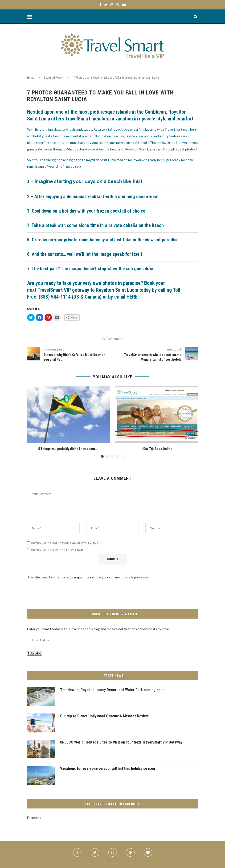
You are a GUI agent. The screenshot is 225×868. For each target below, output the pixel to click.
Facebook (34, 818)
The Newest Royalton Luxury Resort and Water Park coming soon (113, 690)
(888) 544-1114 (55, 297)
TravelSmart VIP (55, 290)
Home (31, 78)
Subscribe (35, 653)
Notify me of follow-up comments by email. (66, 543)
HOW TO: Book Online (157, 449)
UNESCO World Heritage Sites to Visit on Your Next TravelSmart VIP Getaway (122, 742)
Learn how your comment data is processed (118, 577)
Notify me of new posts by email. (58, 550)
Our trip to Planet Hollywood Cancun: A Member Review (105, 716)
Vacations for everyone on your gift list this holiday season (108, 768)
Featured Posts (53, 78)
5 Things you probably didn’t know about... (68, 449)
